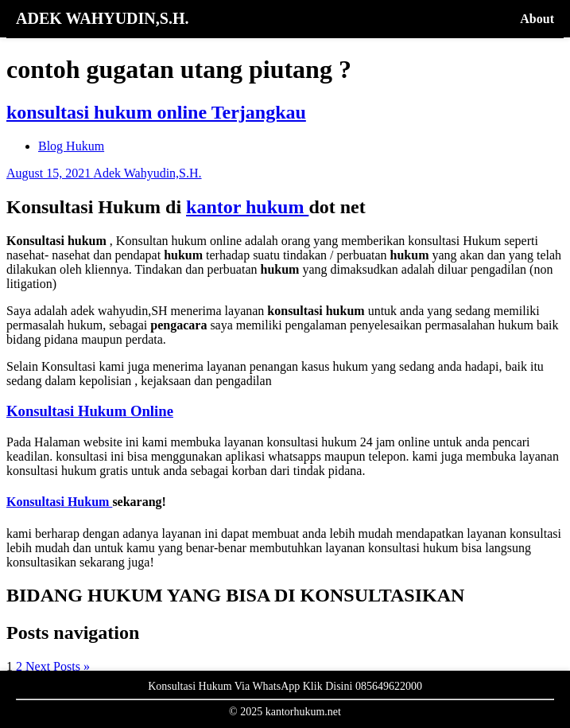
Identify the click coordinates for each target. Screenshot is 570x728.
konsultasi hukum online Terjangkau (156, 112)
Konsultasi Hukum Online (90, 411)
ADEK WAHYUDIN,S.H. (102, 18)
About (537, 19)
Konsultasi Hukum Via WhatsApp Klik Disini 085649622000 (285, 686)
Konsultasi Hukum (59, 502)
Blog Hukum (71, 146)
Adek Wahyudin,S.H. (147, 173)
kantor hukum (247, 207)
